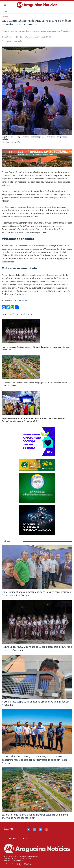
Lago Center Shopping (17, 300)
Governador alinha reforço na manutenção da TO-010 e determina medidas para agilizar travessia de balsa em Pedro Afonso (35, 760)
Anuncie (22, 838)
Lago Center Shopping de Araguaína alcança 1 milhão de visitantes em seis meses (36, 22)
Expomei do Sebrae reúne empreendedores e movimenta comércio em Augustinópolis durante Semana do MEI (34, 420)
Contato (11, 838)
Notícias (5, 17)
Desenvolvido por (19, 864)
